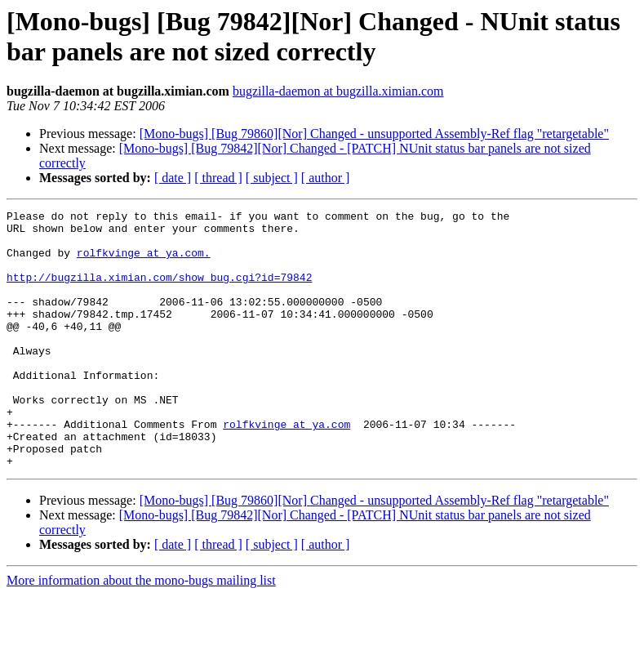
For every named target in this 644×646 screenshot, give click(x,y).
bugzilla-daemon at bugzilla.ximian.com (338, 91)
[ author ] (326, 178)
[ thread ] (218, 178)
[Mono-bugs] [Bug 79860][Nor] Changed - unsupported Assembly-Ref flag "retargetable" (374, 134)
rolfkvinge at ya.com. (144, 262)
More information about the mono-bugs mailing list (141, 632)
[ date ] (173, 178)
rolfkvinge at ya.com (286, 468)
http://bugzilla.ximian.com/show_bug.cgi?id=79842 (159, 292)
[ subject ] (272, 178)
